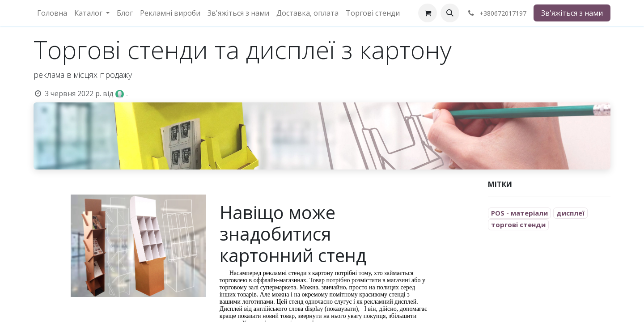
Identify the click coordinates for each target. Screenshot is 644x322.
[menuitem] (52, 13)
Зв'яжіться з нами (572, 13)
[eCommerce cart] (428, 13)
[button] (450, 13)
